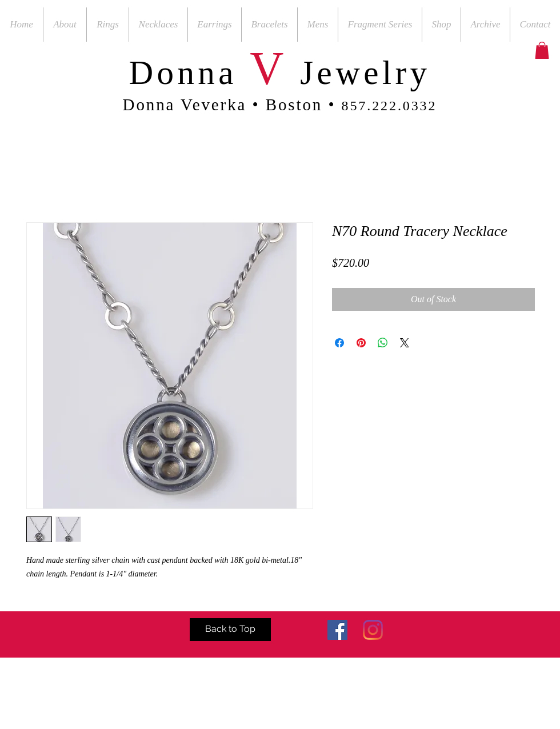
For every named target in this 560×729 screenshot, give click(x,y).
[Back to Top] (230, 630)
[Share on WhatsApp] (383, 343)
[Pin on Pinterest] (361, 343)
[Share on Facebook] (339, 343)
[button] (542, 50)
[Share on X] (405, 343)
